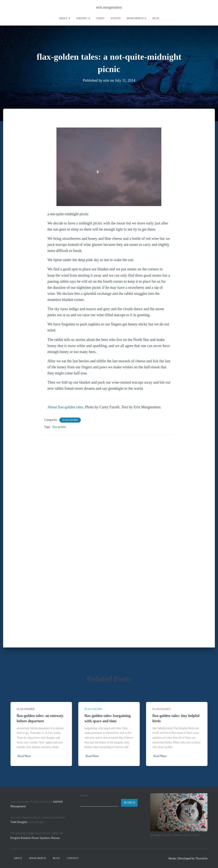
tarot (100, 18)
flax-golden (70, 420)
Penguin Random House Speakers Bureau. (35, 838)
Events (116, 18)
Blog (156, 18)
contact (73, 858)
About (64, 18)
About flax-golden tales (65, 407)
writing (83, 18)
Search (84, 795)
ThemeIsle (201, 858)
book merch (136, 18)
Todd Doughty (19, 822)
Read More (24, 756)
